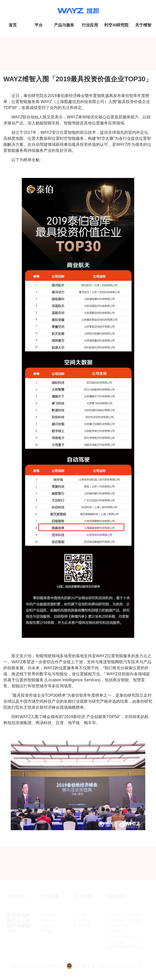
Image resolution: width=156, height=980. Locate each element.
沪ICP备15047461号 (120, 966)
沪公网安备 (84, 966)
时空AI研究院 (116, 25)
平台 (39, 25)
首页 (13, 25)
